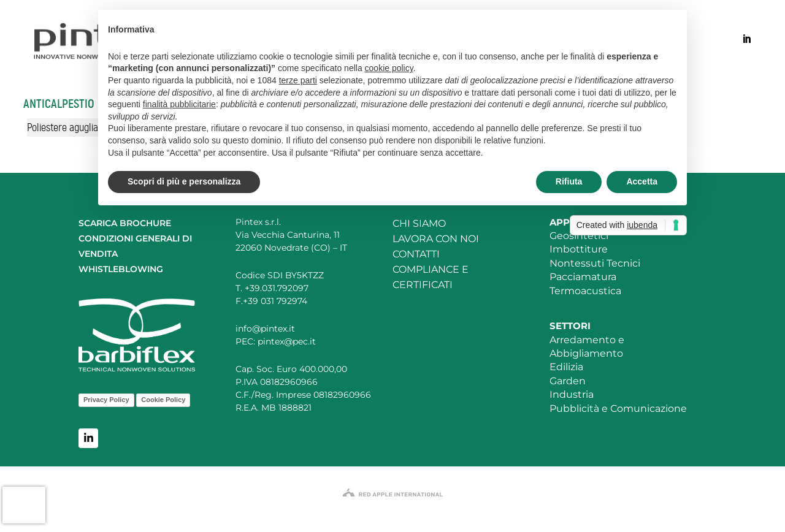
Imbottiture (579, 249)
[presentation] (24, 505)
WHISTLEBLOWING (121, 269)
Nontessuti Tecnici (595, 263)
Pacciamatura (583, 277)
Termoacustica (585, 291)
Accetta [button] (642, 181)
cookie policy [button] (389, 68)
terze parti (298, 80)
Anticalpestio (59, 104)
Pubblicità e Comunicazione (618, 408)
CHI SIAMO (419, 223)
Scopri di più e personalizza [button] (184, 181)
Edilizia (566, 367)
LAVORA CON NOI (436, 239)
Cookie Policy (163, 400)
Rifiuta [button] (569, 181)
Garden (568, 381)
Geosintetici (579, 236)
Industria (572, 394)
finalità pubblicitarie (179, 104)
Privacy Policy (106, 400)
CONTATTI (416, 254)
